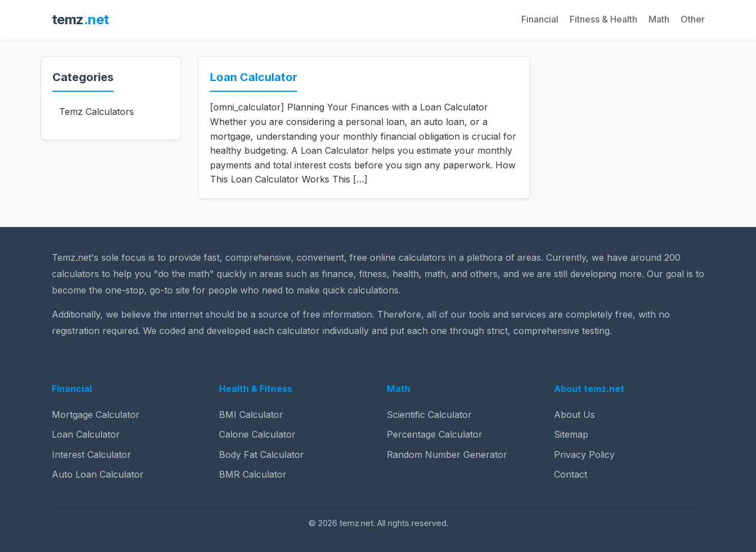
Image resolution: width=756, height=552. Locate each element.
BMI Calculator (251, 415)
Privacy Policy (584, 455)
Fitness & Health (603, 19)
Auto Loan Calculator (98, 474)
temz (80, 19)
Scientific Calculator (429, 415)
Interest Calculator (91, 455)
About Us (574, 415)
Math (659, 19)
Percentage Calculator (435, 434)
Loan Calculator (254, 77)
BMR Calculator (253, 474)
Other (693, 19)
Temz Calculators (97, 112)
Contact (571, 474)
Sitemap (571, 434)
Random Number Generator (447, 455)
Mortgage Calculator (96, 415)
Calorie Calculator (257, 434)
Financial (540, 19)
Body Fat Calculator (261, 455)
